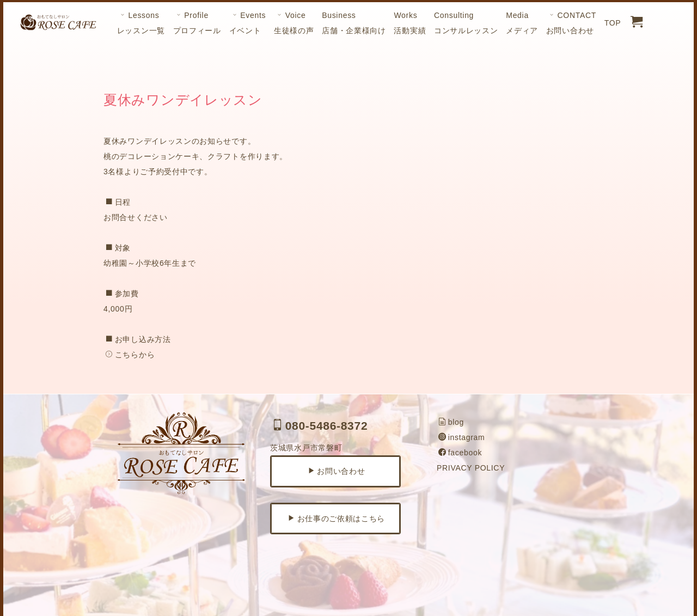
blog (451, 422)
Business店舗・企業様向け (354, 23)
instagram (461, 437)
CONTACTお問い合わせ (571, 23)
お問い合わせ (337, 471)
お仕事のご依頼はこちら (336, 519)
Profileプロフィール (197, 23)
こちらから (130, 355)
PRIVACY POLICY (471, 468)
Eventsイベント (248, 23)
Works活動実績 (410, 23)
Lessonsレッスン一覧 (141, 23)
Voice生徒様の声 (294, 23)
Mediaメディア (522, 23)
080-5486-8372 (320, 426)
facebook (460, 453)
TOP (613, 23)
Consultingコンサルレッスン (466, 23)
